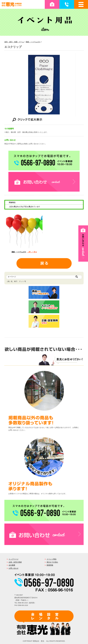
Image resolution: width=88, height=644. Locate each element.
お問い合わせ (14, 568)
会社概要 (12, 565)
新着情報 (50, 565)
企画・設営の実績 (15, 562)
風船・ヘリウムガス (33, 42)
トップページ (14, 559)
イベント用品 (52, 559)
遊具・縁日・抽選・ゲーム (14, 42)
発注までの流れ (52, 562)
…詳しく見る (32, 252)
